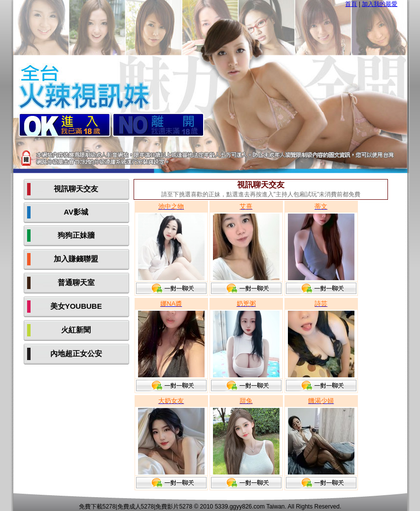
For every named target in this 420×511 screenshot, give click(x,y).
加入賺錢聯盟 (76, 259)
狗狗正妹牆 (76, 235)
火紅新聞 (76, 330)
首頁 (351, 4)
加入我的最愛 (380, 4)
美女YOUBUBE (76, 306)
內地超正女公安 (76, 353)
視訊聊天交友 (76, 189)
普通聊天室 (76, 282)
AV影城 (76, 212)
